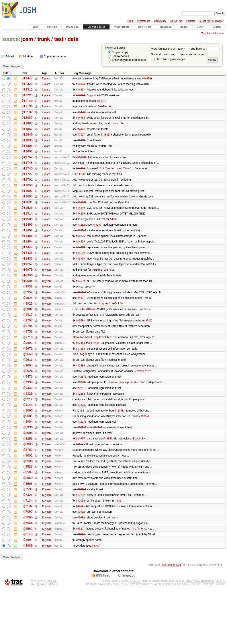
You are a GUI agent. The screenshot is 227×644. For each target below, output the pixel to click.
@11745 (27, 180)
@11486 (27, 255)
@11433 (27, 280)
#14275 (80, 255)
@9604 (28, 400)
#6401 (81, 324)
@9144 (28, 444)
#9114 (80, 488)
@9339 (28, 425)
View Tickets (122, 27)
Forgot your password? (211, 21)
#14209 (80, 230)
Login (130, 21)
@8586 (28, 513)
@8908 (28, 475)
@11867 (27, 135)
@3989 (28, 601)
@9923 (28, 331)
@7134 (28, 551)
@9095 (28, 450)
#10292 (80, 545)
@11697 (27, 205)
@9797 (28, 350)
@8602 (28, 501)
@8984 (28, 463)
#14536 (80, 180)
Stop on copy (118, 52)
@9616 (28, 393)
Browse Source (97, 27)
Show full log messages (168, 59)
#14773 (102, 104)
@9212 (28, 438)
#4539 (113, 236)
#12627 (82, 242)
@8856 (28, 482)
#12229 (82, 444)
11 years (47, 482)
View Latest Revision (212, 33)
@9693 (28, 375)
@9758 (28, 362)
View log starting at (171, 49)
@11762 (27, 167)
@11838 (27, 148)
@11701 (27, 192)
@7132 (28, 557)
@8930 (28, 469)
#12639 (80, 305)
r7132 (118, 551)
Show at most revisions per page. (178, 54)
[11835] (106, 142)
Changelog (72, 27)
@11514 (27, 230)
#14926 (146, 79)
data (73, 39)
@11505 (27, 236)
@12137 (27, 117)
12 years (47, 538)
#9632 (81, 563)
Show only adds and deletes (127, 60)
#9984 (80, 557)
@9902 (28, 337)
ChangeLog (127, 631)
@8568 (28, 532)
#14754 (80, 123)
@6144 (28, 589)
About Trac (176, 21)
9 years (46, 79)
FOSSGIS (134, 637)
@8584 (28, 519)
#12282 (82, 419)
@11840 (27, 142)
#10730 (82, 469)
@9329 (28, 431)
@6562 (28, 582)
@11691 (27, 217)
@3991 (28, 595)
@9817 (28, 343)
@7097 (28, 563)
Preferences (144, 21)
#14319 (80, 224)
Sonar (200, 27)
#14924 (80, 85)
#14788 (82, 116)
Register (190, 21)
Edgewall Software (46, 640)
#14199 (80, 274)
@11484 (27, 261)
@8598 (28, 507)
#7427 (81, 135)
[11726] (81, 186)
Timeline (52, 27)
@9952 (28, 318)
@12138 (27, 110)
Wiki (35, 27)
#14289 (97, 242)
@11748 (27, 173)
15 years (47, 595)
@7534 (28, 538)
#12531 (80, 349)
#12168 (119, 450)
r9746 (148, 349)
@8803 (28, 488)
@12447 (27, 79)
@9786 (28, 356)
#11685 (80, 381)
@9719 (28, 368)
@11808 (27, 154)
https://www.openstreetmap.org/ (205, 637)
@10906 (27, 299)
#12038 (82, 463)
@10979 (27, 293)
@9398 (28, 419)
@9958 (28, 312)
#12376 (82, 412)
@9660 (28, 387)
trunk (44, 39)
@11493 (27, 242)
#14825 (80, 98)
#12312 (82, 425)
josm (27, 39)
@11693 (27, 211)
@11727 (27, 186)
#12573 (91, 337)
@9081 (28, 456)
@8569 (28, 526)
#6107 (96, 601)
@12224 (27, 98)
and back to (205, 49)
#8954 (81, 589)
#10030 (80, 551)
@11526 (27, 224)
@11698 (27, 198)
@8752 (28, 494)
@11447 (27, 268)
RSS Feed (103, 631)
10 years (47, 293)
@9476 (28, 412)
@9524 (28, 406)
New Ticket (145, 27)
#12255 (80, 431)
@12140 (27, 104)
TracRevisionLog (171, 621)
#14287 (82, 249)
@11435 (27, 274)
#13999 (82, 167)
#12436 (80, 400)
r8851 (109, 482)
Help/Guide (160, 21)
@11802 (27, 161)
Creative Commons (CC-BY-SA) (138, 640)
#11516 (82, 318)
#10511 (82, 538)
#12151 (145, 457)
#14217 (80, 268)
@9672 (28, 381)
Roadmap (166, 27)
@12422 (27, 85)
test (59, 39)
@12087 (27, 123)
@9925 (28, 324)
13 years (47, 589)
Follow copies (118, 56)
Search (217, 27)
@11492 (27, 249)
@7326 (28, 545)
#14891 (80, 91)
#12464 (80, 375)
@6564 (28, 576)
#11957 (80, 482)
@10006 (27, 305)
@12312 (27, 91)
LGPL (212, 640)
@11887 (27, 129)
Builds (184, 27)
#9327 (80, 583)
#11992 (98, 469)
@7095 (28, 570)
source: (11, 39)
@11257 (27, 287)
